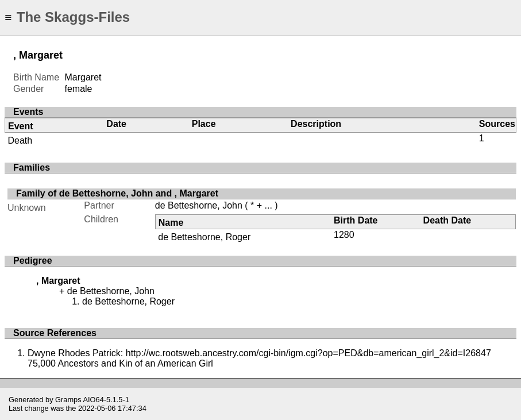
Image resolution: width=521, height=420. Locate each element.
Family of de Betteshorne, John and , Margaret (117, 193)
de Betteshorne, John (199, 205)
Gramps (68, 400)
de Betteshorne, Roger (204, 237)
